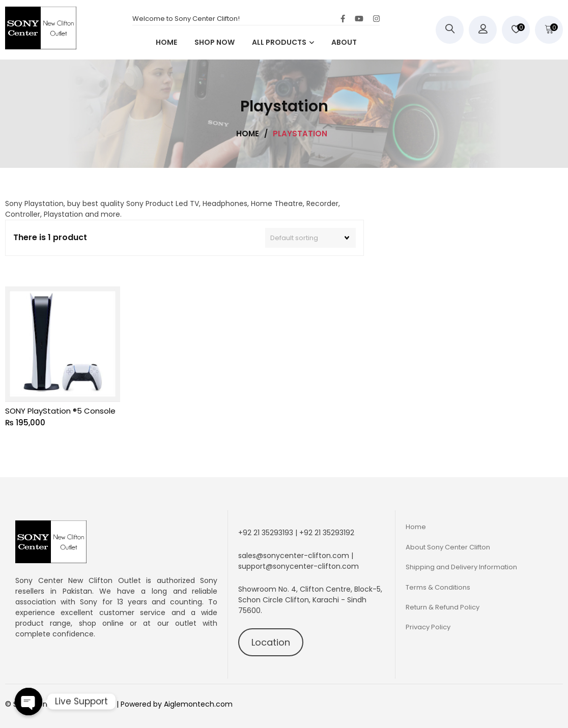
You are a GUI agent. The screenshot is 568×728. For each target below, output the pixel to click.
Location (271, 642)
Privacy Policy (428, 627)
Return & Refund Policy (443, 607)
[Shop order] (310, 238)
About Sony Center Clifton (448, 547)
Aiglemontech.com (198, 704)
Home (416, 527)
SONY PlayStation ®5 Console (60, 411)
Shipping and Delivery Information (461, 567)
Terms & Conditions (438, 587)
